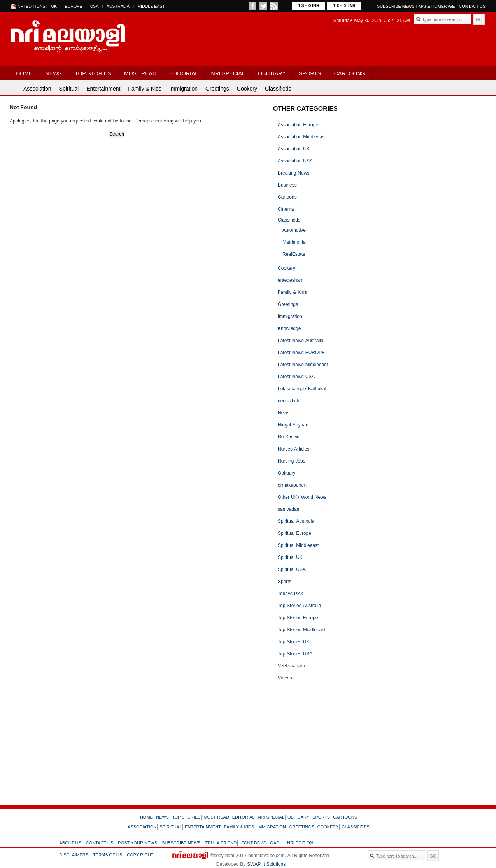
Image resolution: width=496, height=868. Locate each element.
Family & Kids (145, 89)
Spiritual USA (292, 570)
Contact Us (472, 7)
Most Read (140, 73)
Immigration (183, 89)
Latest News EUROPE (301, 353)
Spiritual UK (290, 558)
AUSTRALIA (118, 7)
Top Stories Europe (298, 618)
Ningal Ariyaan (293, 425)
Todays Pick (290, 594)
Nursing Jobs (292, 462)
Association (37, 89)
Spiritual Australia (296, 522)
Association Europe (298, 125)
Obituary (272, 73)
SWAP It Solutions (266, 865)
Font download (260, 843)
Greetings (217, 89)
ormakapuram (292, 486)
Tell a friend (221, 843)
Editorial (184, 73)
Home (24, 73)
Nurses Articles (294, 450)
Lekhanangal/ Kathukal (302, 389)
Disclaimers (74, 855)
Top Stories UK (294, 642)
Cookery (247, 89)
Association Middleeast (302, 137)
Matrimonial (294, 243)
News (54, 73)
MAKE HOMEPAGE (437, 7)
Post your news (138, 843)
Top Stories (93, 73)
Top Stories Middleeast (302, 630)
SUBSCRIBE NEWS (396, 7)
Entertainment (103, 89)
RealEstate (294, 255)
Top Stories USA (295, 654)
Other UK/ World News (302, 498)
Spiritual (69, 89)
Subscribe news (181, 843)
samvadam (289, 510)
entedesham (291, 281)
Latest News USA (296, 377)
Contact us (100, 843)
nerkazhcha (290, 401)
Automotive (294, 231)
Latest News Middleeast (303, 365)
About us (70, 843)
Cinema (286, 210)
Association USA (295, 162)
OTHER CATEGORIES (305, 109)
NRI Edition (300, 843)
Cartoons (350, 73)
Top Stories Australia (299, 606)
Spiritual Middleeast (298, 546)
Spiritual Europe (294, 534)
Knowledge (289, 329)
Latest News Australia (301, 341)
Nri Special (228, 73)
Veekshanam (291, 666)
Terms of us (108, 855)
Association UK (294, 149)
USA (95, 7)
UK (54, 7)
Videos (285, 679)
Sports (310, 73)
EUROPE (73, 7)
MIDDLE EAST (151, 7)
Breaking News (294, 174)
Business (287, 186)
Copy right (140, 855)
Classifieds (278, 89)
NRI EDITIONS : (32, 7)
